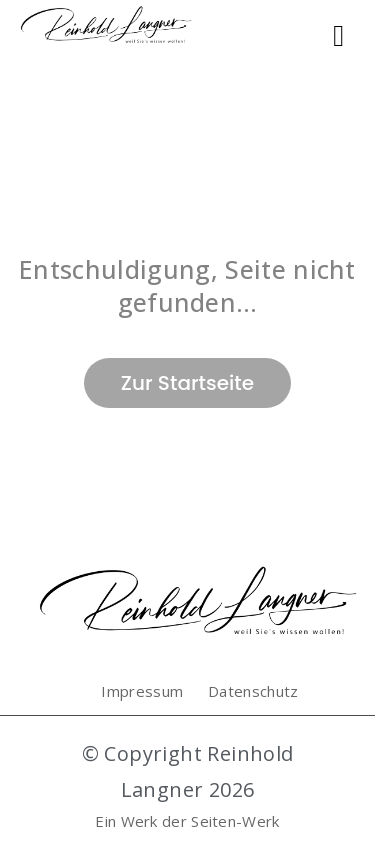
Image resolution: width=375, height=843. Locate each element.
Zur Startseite (187, 383)
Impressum (142, 691)
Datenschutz (253, 691)
